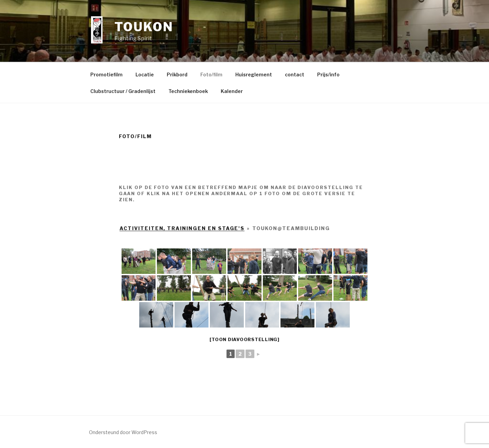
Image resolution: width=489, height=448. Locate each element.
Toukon (144, 27)
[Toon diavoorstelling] (244, 339)
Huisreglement (254, 74)
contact (295, 74)
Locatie (145, 74)
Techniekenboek (188, 91)
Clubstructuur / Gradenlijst (123, 91)
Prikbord (177, 74)
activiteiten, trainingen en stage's (182, 228)
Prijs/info (328, 74)
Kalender (232, 91)
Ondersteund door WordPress (123, 432)
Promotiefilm (106, 74)
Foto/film (211, 74)
